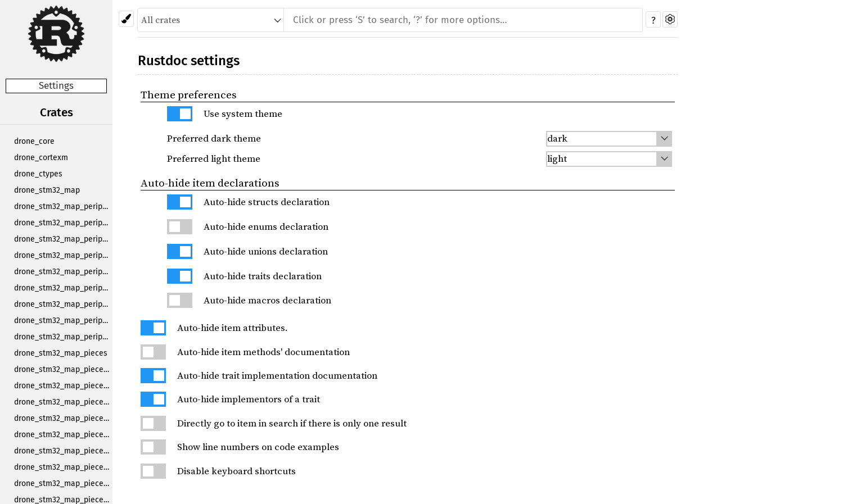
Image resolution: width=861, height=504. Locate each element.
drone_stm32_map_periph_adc (63, 206)
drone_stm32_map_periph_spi (63, 304)
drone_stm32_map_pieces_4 (63, 467)
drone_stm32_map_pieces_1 (63, 369)
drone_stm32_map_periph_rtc (63, 288)
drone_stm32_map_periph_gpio (63, 255)
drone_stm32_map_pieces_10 (63, 386)
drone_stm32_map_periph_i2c (63, 272)
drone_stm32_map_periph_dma (63, 223)
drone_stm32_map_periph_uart (63, 337)
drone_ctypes (38, 174)
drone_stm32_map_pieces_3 (63, 451)
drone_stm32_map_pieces (61, 353)
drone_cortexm (41, 158)
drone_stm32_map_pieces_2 (63, 435)
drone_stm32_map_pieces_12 (63, 418)
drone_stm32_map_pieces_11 (63, 402)
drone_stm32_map (47, 190)
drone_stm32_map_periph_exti (63, 239)
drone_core (34, 141)
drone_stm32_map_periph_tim (63, 321)
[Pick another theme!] (126, 19)
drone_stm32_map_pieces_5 (63, 483)
